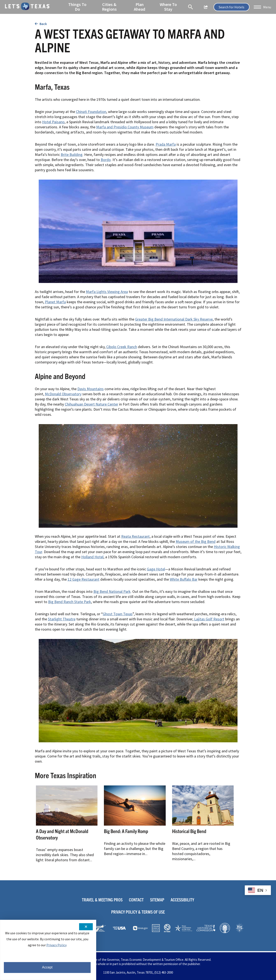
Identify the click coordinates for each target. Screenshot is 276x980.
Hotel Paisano (53, 122)
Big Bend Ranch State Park (70, 602)
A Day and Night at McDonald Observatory (62, 834)
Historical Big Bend (189, 831)
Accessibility (182, 900)
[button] (262, 7)
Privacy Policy (56, 945)
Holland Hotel (92, 557)
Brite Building (72, 155)
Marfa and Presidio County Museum (125, 127)
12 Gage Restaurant (83, 579)
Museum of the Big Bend (196, 541)
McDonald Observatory (63, 394)
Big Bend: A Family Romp (126, 831)
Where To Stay (168, 7)
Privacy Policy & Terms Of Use (138, 912)
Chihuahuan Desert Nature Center (92, 404)
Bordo (106, 160)
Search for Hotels (231, 7)
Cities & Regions (109, 7)
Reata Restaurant (135, 536)
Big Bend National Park (112, 591)
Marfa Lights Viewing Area (107, 292)
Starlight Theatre (62, 619)
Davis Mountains (91, 389)
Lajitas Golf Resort (209, 619)
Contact (136, 900)
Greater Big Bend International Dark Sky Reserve (174, 319)
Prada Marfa (166, 144)
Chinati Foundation (91, 112)
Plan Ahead (139, 7)
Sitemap (157, 900)
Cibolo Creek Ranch (122, 347)
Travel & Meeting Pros (102, 900)
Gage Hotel (156, 569)
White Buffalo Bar (184, 579)
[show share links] (205, 7)
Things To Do (78, 7)
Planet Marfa (55, 302)
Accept (47, 967)
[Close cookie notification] (86, 927)
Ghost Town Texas (118, 614)
